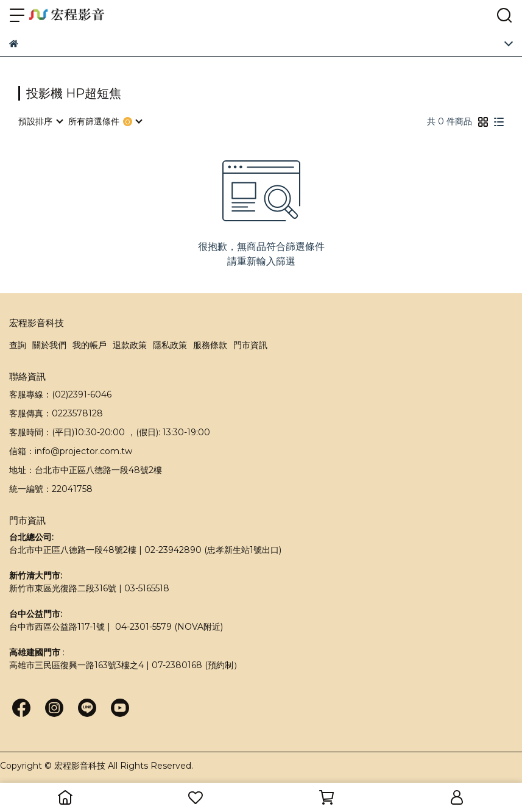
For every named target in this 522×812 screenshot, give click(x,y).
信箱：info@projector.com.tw (71, 451)
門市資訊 (250, 345)
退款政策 (130, 345)
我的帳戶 (90, 345)
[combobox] (40, 121)
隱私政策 (170, 345)
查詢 (18, 345)
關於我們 (49, 345)
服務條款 (210, 345)
